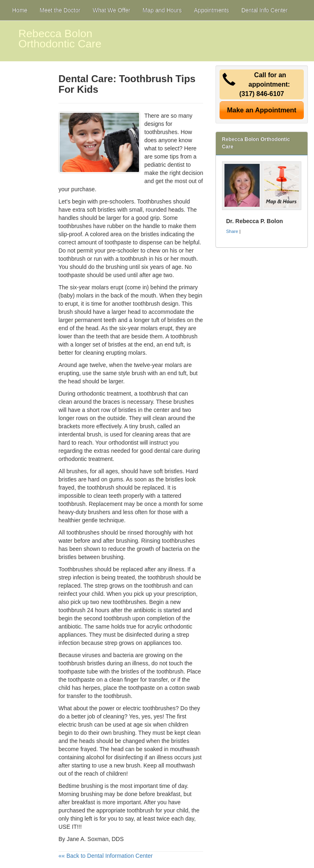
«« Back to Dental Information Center (105, 856)
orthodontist (123, 443)
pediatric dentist (164, 165)
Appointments (212, 10)
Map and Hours (162, 10)
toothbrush (117, 618)
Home (20, 10)
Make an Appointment (262, 110)
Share (232, 231)
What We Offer (112, 10)
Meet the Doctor (60, 10)
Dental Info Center (265, 10)
